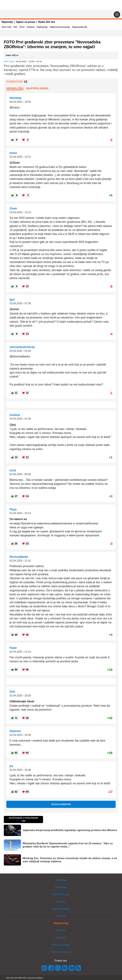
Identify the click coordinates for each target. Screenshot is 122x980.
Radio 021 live (47, 22)
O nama (61, 916)
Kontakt (61, 930)
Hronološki (15, 88)
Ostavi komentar (61, 804)
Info (15, 27)
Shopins (61, 902)
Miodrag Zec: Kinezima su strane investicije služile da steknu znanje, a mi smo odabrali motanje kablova (70, 860)
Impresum (61, 937)
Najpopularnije (80, 27)
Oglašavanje (61, 923)
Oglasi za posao (26, 22)
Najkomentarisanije (60, 27)
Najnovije (7, 22)
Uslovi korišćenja (61, 945)
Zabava (30, 27)
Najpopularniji (37, 88)
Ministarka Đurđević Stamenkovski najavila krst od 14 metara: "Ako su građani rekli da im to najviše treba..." (68, 845)
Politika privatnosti (61, 952)
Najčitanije (42, 27)
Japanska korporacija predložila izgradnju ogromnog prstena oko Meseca (70, 830)
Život (22, 27)
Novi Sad (6, 27)
